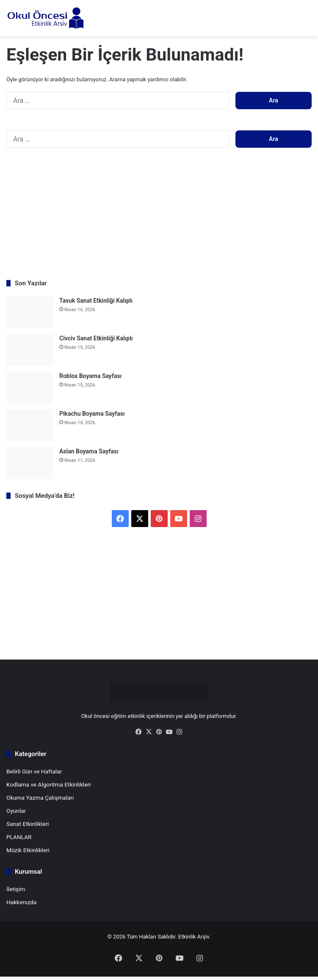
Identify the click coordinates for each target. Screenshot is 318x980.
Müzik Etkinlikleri (28, 850)
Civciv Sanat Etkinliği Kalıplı (96, 338)
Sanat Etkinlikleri (28, 824)
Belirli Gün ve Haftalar (34, 771)
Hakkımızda (21, 902)
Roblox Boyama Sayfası (90, 376)
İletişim (16, 889)
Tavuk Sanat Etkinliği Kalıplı (96, 301)
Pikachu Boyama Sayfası (92, 414)
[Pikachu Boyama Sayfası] (30, 425)
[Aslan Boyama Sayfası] (30, 463)
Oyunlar (16, 811)
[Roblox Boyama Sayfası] (30, 388)
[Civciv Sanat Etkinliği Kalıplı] (30, 350)
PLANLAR (19, 837)
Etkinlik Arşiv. (195, 937)
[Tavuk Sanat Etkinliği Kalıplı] (30, 312)
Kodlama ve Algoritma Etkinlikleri (48, 784)
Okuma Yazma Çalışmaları (40, 798)
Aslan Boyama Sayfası (89, 451)
